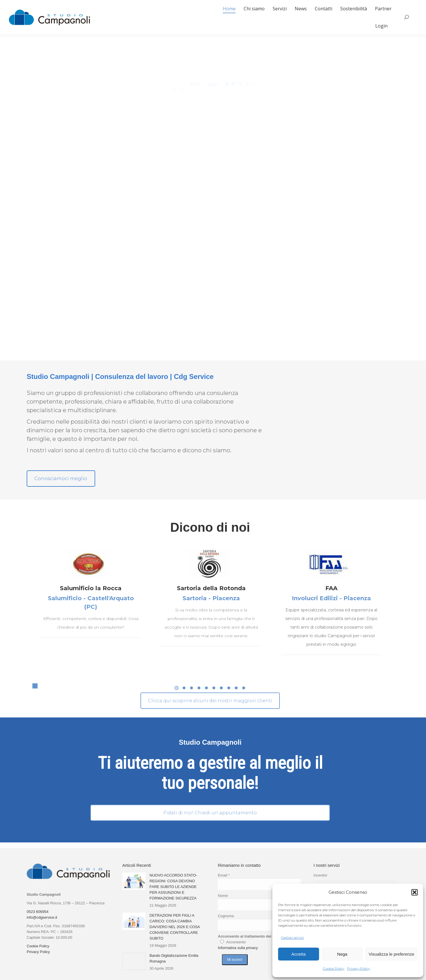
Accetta (298, 954)
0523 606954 (38, 912)
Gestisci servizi (292, 937)
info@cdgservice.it (42, 917)
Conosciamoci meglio (61, 479)
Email (224, 875)
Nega (342, 954)
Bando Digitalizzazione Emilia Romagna (174, 958)
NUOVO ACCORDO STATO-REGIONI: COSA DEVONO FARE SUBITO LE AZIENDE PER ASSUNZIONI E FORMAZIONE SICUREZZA (173, 887)
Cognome (226, 916)
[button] (415, 892)
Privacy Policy (358, 968)
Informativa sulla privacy (238, 948)
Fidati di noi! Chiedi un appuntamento (210, 813)
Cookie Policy (334, 968)
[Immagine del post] (134, 881)
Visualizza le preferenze (391, 954)
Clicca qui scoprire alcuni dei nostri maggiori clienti (210, 701)
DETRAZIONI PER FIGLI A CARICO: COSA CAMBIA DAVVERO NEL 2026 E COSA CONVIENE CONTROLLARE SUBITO (175, 927)
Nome (223, 896)
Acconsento (236, 942)
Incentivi (321, 875)
